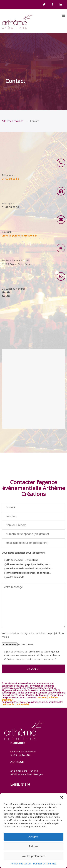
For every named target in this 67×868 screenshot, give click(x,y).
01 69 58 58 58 (10, 179)
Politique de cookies (21, 864)
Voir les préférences (33, 856)
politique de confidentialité (15, 704)
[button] (62, 797)
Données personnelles (45, 864)
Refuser (33, 846)
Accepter (33, 836)
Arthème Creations (13, 121)
